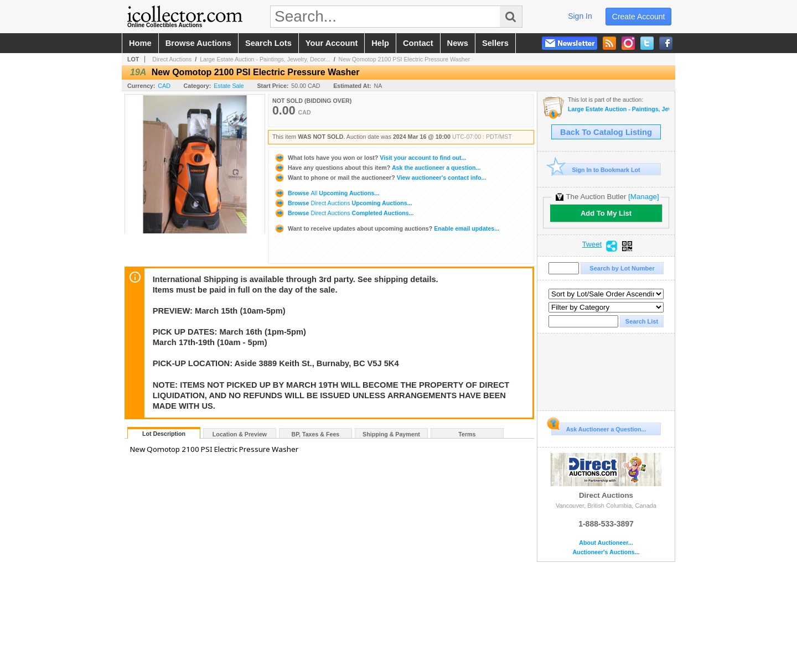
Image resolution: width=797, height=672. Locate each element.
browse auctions (198, 43)
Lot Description (164, 434)
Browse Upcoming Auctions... (327, 193)
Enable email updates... (387, 228)
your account (332, 43)
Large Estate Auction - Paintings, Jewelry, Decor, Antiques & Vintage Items (619, 109)
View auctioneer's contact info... (380, 178)
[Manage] (643, 197)
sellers (495, 43)
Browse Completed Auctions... (344, 213)
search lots (268, 43)
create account (639, 17)
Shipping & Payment (391, 434)
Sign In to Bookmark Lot (596, 170)
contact (418, 43)
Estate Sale (229, 86)
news (458, 43)
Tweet (592, 244)
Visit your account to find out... (370, 158)
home (140, 43)
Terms (467, 434)
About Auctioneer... (606, 543)
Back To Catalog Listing (606, 132)
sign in (580, 16)
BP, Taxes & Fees (316, 434)
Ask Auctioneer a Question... (599, 428)
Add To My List (606, 213)
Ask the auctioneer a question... (377, 168)
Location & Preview (240, 434)
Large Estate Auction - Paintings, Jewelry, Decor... (265, 59)
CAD (164, 86)
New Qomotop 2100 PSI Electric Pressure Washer (405, 59)
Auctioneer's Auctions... (606, 552)
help (380, 43)
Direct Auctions (172, 59)
